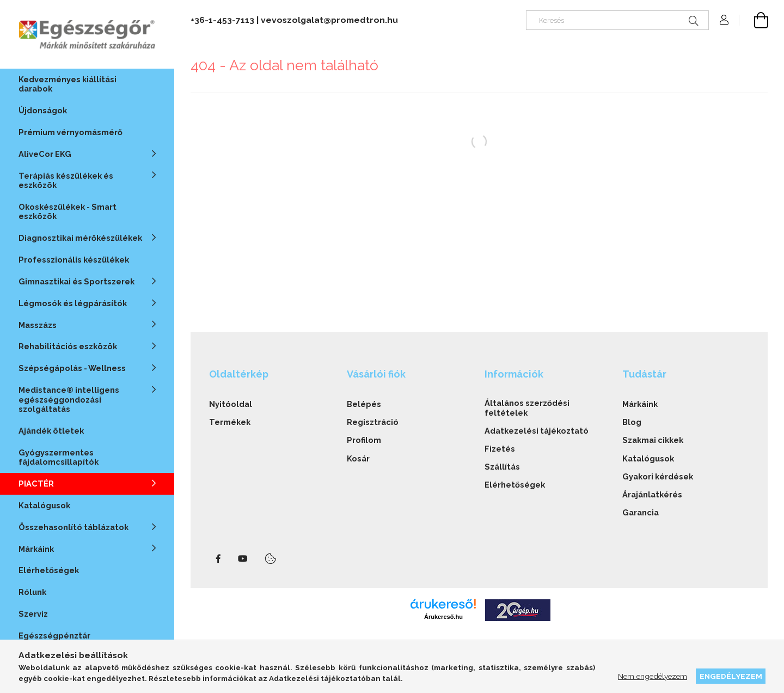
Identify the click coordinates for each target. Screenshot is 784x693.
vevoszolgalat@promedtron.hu (329, 20)
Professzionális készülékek (74, 260)
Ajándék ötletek (51, 431)
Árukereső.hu (443, 617)
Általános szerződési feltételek (527, 408)
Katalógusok (44, 505)
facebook (218, 559)
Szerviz (33, 614)
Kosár (358, 458)
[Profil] (724, 20)
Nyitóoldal (231, 404)
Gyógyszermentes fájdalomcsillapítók (59, 457)
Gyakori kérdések (658, 476)
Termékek (230, 422)
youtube (243, 559)
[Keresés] (617, 20)
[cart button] (754, 20)
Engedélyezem (731, 676)
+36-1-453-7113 (222, 20)
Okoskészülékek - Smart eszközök (68, 211)
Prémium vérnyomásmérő (71, 132)
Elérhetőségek (49, 570)
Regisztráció (373, 422)
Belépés (364, 404)
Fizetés (500, 449)
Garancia (641, 512)
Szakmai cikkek (653, 440)
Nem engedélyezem (653, 676)
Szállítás (502, 467)
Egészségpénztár (54, 636)
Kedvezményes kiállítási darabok (68, 84)
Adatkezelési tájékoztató (537, 431)
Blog (632, 422)
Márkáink (640, 404)
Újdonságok (43, 110)
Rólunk (32, 592)
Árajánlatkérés (652, 494)
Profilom (364, 440)
